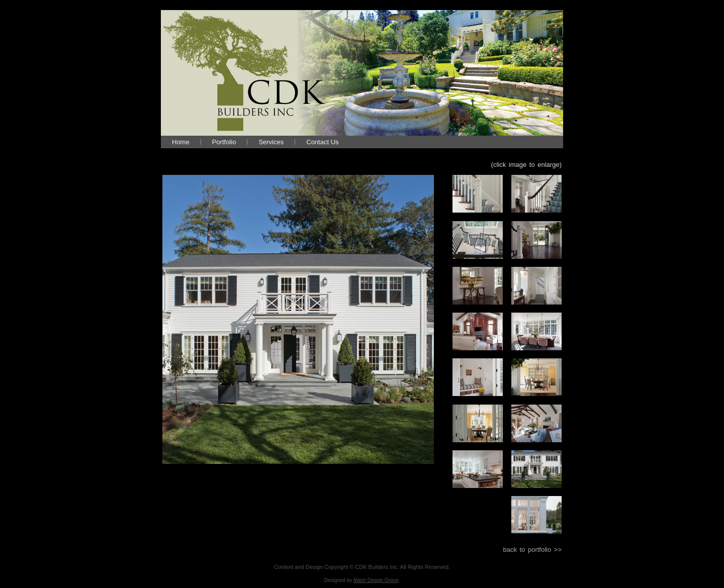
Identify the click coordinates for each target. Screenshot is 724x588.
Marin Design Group (376, 580)
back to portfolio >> (532, 550)
